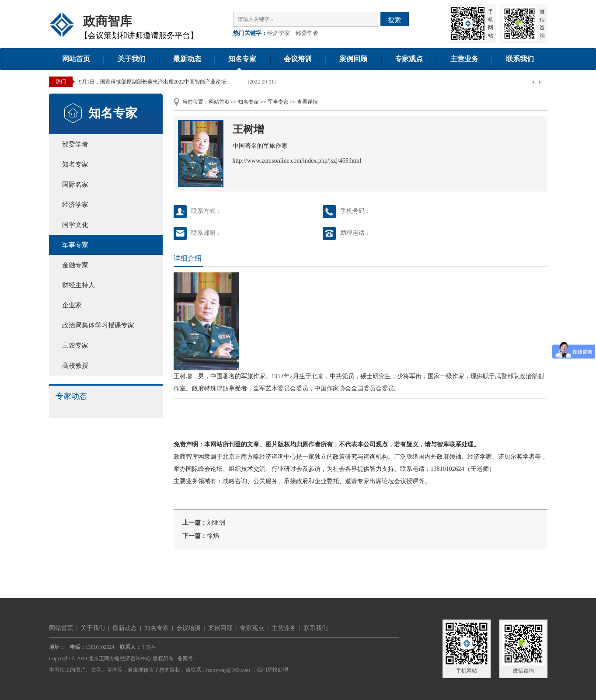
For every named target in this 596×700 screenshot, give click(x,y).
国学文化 (75, 225)
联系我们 (520, 59)
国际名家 (75, 185)
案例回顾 (353, 59)
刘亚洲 (216, 523)
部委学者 (307, 33)
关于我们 (132, 59)
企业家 (72, 305)
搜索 (394, 20)
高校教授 (75, 366)
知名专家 (242, 59)
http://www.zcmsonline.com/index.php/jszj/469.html (297, 161)
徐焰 (213, 536)
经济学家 (279, 33)
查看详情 (307, 102)
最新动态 (187, 59)
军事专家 (75, 245)
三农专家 (75, 345)
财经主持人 (78, 285)
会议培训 (298, 59)
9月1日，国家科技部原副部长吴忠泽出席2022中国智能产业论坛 (153, 82)
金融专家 (75, 265)
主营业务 (464, 59)
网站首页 (76, 59)
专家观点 (409, 59)
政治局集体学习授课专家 (98, 325)
